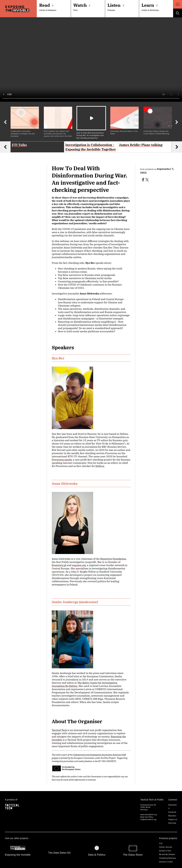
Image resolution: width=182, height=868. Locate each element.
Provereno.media (62, 460)
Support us (173, 819)
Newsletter (173, 805)
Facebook (172, 812)
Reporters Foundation (113, 559)
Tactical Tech (59, 730)
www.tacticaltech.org (149, 815)
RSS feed (172, 823)
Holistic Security (166, 847)
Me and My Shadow (167, 854)
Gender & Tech (165, 851)
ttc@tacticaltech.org (148, 819)
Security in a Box (166, 862)
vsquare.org (79, 565)
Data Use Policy (147, 817)
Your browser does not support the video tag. (91, 60)
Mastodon (172, 816)
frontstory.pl (59, 565)
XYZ (161, 843)
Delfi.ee (100, 466)
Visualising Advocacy (168, 858)
